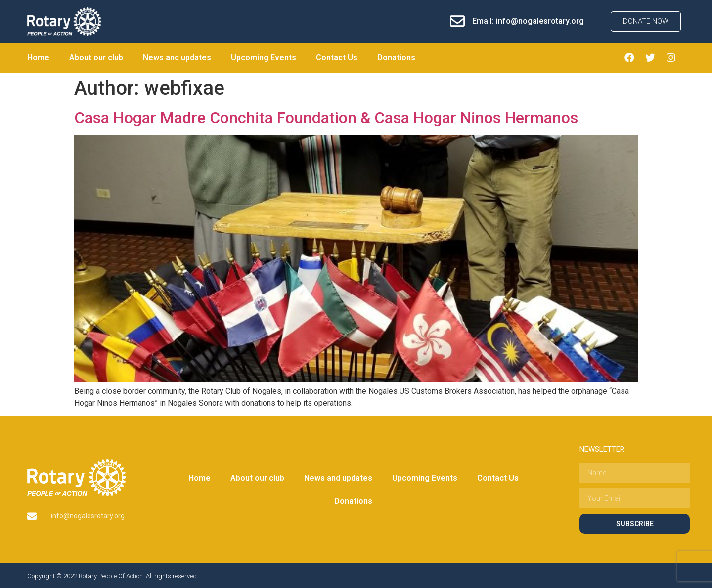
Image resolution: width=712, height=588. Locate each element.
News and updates (177, 58)
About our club (96, 58)
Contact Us (337, 58)
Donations (396, 58)
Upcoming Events (264, 58)
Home (38, 58)
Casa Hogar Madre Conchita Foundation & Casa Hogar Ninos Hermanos (326, 118)
